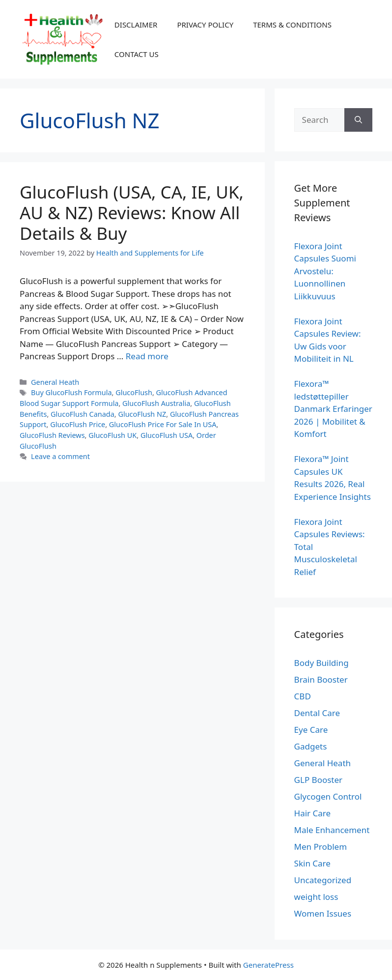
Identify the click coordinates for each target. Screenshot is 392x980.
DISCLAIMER (136, 25)
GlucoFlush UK (112, 435)
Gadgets (311, 746)
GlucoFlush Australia (156, 403)
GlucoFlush (134, 392)
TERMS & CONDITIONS (292, 25)
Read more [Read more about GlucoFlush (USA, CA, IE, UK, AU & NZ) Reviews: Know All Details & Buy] (147, 356)
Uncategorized (323, 880)
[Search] (358, 120)
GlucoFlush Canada (83, 414)
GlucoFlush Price (78, 424)
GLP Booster (319, 780)
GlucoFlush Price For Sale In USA (163, 424)
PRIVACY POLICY (205, 25)
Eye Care (311, 730)
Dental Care (317, 713)
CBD (303, 696)
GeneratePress (268, 965)
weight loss (316, 897)
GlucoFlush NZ (142, 414)
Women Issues (323, 913)
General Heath (55, 382)
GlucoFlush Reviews (52, 435)
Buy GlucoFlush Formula (71, 392)
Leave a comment (60, 456)
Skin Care (312, 863)
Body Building (322, 663)
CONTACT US (137, 54)
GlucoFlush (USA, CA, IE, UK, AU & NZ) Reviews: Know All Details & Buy (132, 213)
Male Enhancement (332, 830)
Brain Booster (321, 679)
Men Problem (321, 847)
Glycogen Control (328, 796)
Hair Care (313, 813)
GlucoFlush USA (167, 435)
